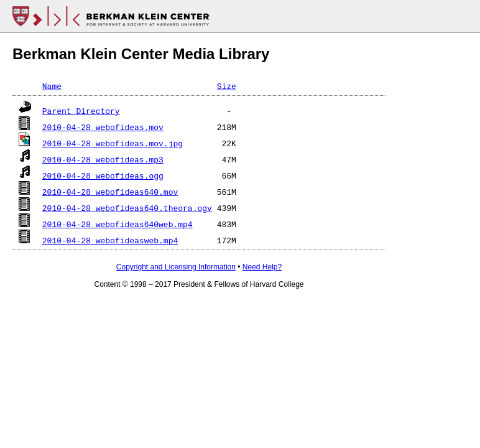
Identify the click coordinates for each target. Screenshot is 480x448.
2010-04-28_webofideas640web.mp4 (118, 224)
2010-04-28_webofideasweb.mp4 (110, 240)
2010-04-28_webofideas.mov (103, 127)
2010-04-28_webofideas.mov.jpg (113, 143)
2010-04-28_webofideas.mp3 (103, 159)
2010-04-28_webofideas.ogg (103, 175)
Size (227, 86)
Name (52, 86)
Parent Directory (81, 111)
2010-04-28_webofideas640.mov (110, 192)
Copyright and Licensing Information (176, 267)
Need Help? (262, 267)
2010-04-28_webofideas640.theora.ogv (127, 208)
